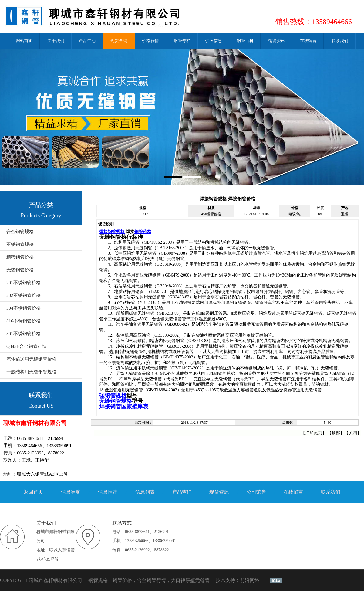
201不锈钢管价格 (24, 283)
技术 (221, 580)
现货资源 (219, 492)
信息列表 (145, 492)
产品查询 (182, 492)
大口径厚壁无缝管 (190, 580)
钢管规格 (98, 580)
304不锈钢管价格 (24, 308)
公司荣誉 (256, 492)
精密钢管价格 (20, 257)
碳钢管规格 (113, 396)
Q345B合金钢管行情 (27, 346)
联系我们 (331, 492)
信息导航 (71, 492)
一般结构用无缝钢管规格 (31, 372)
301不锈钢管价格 (24, 334)
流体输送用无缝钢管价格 (31, 359)
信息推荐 (108, 492)
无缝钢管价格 (20, 270)
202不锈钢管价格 (24, 295)
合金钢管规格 (20, 232)
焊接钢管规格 (112, 232)
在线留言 (293, 492)
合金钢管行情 (151, 580)
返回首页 (33, 492)
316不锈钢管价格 (24, 321)
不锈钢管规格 (20, 244)
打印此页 (314, 433)
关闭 (353, 433)
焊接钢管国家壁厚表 (124, 406)
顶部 (336, 433)
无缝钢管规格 (116, 401)
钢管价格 (143, 232)
